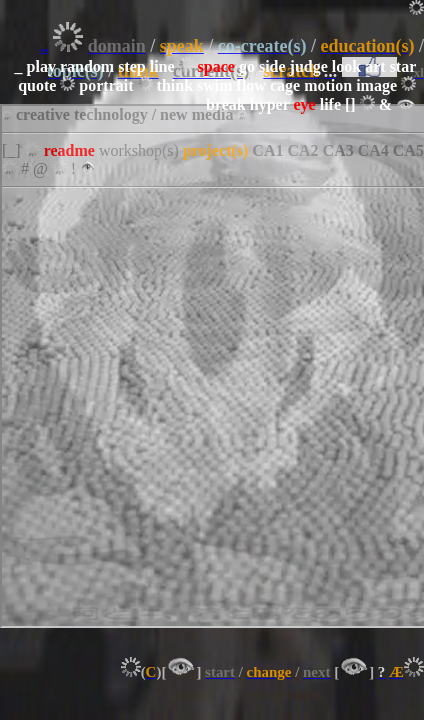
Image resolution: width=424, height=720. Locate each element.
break (226, 104)
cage (285, 85)
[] (350, 104)
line (162, 66)
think (175, 85)
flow (251, 85)
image (376, 85)
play (41, 66)
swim (215, 85)
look (346, 66)
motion (328, 85)
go (247, 66)
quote (37, 85)
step (132, 66)
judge (309, 66)
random (87, 66)
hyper (270, 104)
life (330, 104)
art (375, 66)
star (403, 66)
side (272, 66)
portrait (106, 85)
